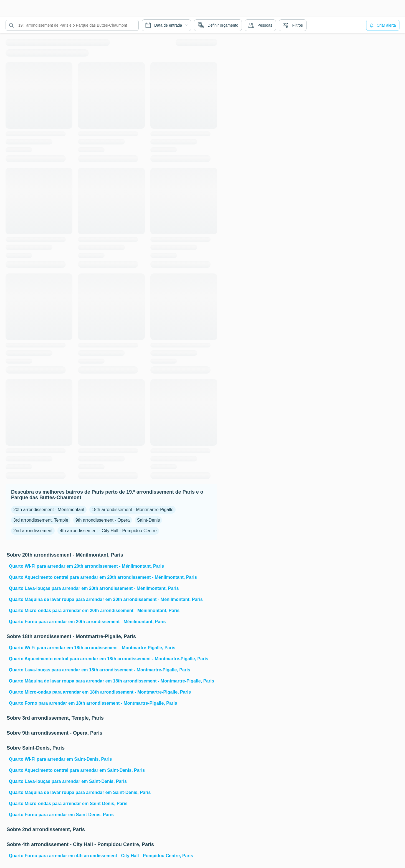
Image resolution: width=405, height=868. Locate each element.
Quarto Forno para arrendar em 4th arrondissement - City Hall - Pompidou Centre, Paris (101, 856)
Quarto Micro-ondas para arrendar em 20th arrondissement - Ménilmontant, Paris (94, 611)
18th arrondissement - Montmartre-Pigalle (132, 510)
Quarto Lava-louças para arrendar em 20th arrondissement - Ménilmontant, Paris (94, 588)
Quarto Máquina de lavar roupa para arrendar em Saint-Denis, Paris (80, 792)
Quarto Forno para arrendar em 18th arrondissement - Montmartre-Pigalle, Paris (93, 703)
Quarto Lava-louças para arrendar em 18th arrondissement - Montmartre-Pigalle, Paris (100, 670)
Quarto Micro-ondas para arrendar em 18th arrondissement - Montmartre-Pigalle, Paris (100, 692)
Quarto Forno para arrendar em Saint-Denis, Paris (61, 815)
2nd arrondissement (33, 531)
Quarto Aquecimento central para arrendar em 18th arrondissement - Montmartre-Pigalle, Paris (109, 659)
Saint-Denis (149, 520)
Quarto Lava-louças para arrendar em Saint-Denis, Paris (68, 781)
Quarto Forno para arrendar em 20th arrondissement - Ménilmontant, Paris (87, 622)
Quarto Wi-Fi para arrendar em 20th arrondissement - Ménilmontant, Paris (86, 566)
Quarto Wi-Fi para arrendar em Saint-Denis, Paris (60, 759)
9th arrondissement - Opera (103, 520)
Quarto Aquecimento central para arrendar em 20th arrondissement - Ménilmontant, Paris (103, 577)
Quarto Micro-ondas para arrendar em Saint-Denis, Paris (68, 804)
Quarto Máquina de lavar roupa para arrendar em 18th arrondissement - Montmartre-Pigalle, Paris (112, 681)
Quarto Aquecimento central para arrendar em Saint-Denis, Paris (77, 770)
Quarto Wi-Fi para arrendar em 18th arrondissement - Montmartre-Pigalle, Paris (92, 648)
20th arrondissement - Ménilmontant (49, 510)
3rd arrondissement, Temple (41, 520)
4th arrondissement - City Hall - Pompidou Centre (108, 531)
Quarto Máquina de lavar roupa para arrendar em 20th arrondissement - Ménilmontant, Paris (106, 599)
